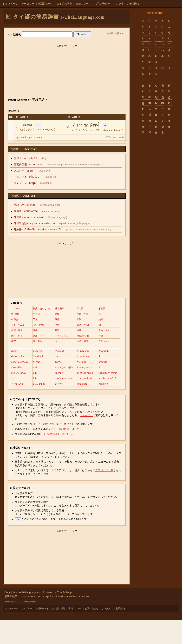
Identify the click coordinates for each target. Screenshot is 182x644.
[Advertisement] (67, 72)
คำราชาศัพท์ (86, 125)
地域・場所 (39, 353)
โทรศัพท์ (61, 391)
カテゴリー (28, 4)
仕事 (36, 348)
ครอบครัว (39, 380)
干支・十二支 (86, 325)
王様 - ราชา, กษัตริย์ (25, 158)
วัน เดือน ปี (62, 369)
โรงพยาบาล (62, 402)
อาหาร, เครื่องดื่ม (20, 402)
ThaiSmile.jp (65, 617)
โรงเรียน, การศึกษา (21, 397)
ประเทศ (15, 408)
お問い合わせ (102, 4)
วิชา (36, 397)
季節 (13, 325)
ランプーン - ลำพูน (25, 183)
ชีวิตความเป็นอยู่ (87, 391)
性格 (36, 337)
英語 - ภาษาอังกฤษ (25, 205)
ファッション (86, 342)
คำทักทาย (39, 363)
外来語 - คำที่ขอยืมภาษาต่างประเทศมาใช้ (38, 229)
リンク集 (119, 4)
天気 (81, 320)
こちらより (86, 439)
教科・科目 (39, 342)
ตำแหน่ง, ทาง (18, 374)
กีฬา (58, 397)
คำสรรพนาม (85, 363)
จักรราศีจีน (84, 380)
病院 (59, 348)
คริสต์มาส (61, 408)
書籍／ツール (83, 4)
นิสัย (36, 391)
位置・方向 (17, 320)
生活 (81, 337)
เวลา (81, 369)
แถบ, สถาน (39, 408)
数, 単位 (38, 314)
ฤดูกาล (15, 380)
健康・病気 (17, 337)
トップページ (10, 4)
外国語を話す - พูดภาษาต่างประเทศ (34, 223)
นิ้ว (80, 386)
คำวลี (14, 363)
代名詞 (82, 309)
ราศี (13, 386)
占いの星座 (17, 331)
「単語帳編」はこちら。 (71, 453)
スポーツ (61, 342)
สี (35, 374)
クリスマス (62, 353)
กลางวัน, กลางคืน (65, 374)
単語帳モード (45, 4)
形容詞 (15, 314)
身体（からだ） (64, 331)
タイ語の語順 (64, 4)
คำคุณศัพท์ (17, 369)
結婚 (59, 325)
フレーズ (16, 309)
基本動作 (61, 309)
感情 (36, 331)
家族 (36, 325)
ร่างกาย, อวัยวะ (64, 386)
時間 (81, 314)
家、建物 (84, 348)
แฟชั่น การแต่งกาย (88, 397)
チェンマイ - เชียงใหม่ (27, 177)
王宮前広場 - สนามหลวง (28, 164)
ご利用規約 (134, 4)
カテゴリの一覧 (104, 494)
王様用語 (26, 125)
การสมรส (61, 380)
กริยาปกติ (61, 363)
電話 (59, 337)
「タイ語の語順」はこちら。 (58, 458)
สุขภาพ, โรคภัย (19, 391)
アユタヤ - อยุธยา (24, 171)
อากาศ (82, 374)
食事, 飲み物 (18, 348)
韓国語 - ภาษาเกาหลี (26, 211)
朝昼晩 (60, 320)
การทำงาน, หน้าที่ (43, 402)
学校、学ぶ (17, 342)
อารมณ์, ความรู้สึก (43, 386)
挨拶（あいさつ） (43, 309)
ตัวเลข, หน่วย (41, 369)
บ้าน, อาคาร (85, 402)
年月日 (60, 314)
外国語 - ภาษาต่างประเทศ (29, 217)
